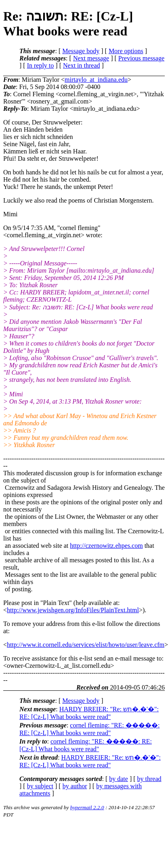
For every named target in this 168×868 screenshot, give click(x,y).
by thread (149, 779)
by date (119, 779)
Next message (91, 58)
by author (75, 786)
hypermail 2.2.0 (87, 807)
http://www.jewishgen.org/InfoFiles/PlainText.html (73, 610)
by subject (40, 786)
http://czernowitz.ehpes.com (106, 546)
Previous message (141, 58)
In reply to (41, 65)
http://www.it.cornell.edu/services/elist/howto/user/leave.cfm (86, 645)
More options (126, 51)
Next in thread (82, 65)
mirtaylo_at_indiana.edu (96, 80)
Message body (81, 51)
